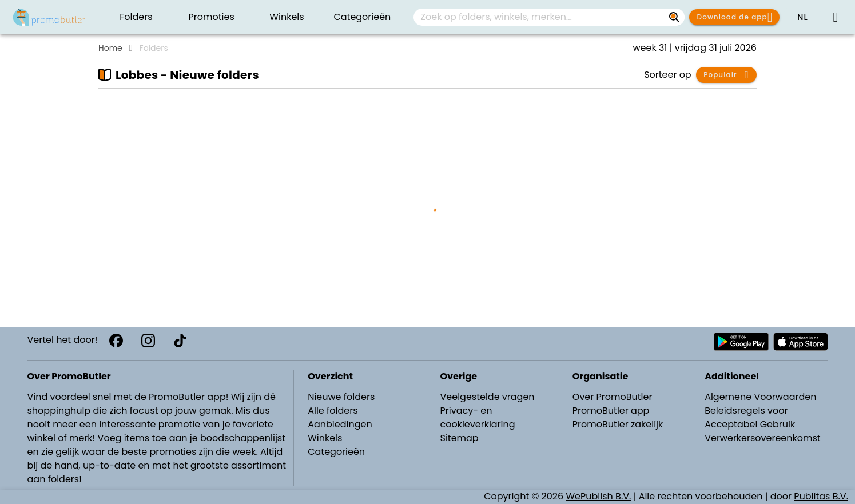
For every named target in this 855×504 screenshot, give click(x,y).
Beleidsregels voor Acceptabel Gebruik (750, 417)
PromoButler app (611, 411)
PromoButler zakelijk (618, 424)
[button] (802, 17)
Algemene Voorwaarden (760, 397)
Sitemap (459, 438)
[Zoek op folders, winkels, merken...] (674, 17)
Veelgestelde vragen (487, 397)
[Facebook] (116, 341)
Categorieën (336, 452)
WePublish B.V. (599, 496)
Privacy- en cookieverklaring (477, 417)
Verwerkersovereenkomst (763, 438)
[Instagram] (148, 341)
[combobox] (549, 17)
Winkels (325, 438)
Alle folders (333, 411)
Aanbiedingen (340, 424)
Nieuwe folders (341, 397)
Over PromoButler (613, 397)
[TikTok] (180, 341)
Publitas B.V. (821, 496)
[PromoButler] (49, 17)
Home (110, 48)
